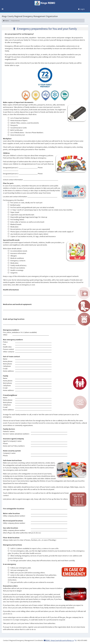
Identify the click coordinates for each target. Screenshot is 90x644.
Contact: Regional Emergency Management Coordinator (23, 640)
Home (6, 21)
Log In (81, 9)
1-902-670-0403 (81, 640)
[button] (3, 9)
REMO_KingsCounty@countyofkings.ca (60, 640)
